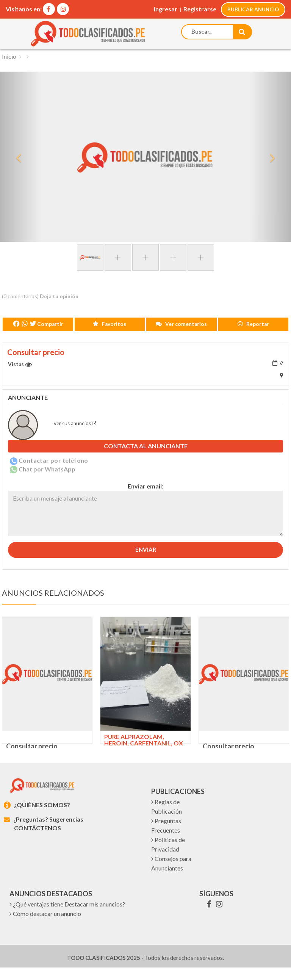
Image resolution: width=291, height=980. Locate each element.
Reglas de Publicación (167, 819)
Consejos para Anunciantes (171, 876)
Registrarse (199, 9)
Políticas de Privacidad (168, 857)
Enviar (146, 549)
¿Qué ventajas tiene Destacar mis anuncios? (67, 917)
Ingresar (165, 9)
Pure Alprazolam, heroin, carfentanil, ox (144, 740)
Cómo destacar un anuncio (45, 926)
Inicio (9, 56)
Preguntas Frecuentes (166, 838)
